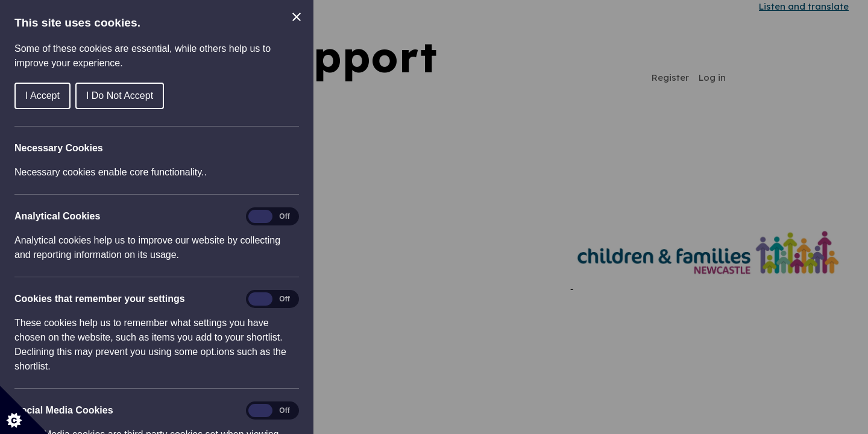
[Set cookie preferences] (24, 410)
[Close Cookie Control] (297, 17)
